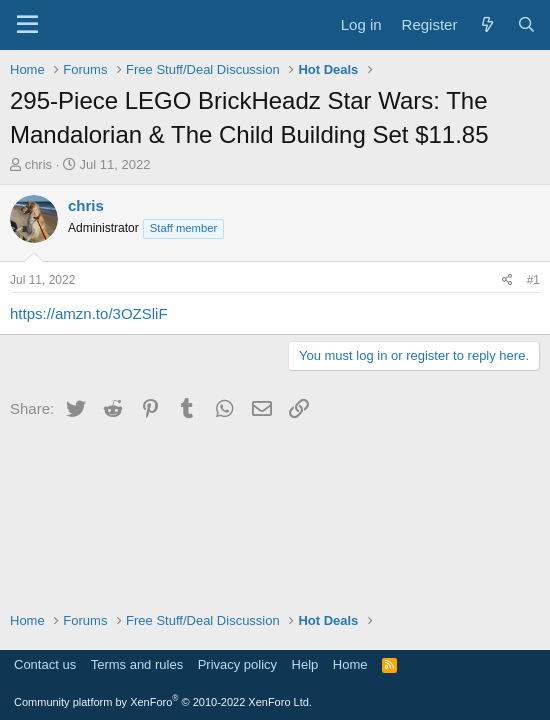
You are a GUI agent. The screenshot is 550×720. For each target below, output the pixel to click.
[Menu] (27, 25)
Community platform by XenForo (163, 702)
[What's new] (486, 24)
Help (305, 664)
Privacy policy (237, 664)
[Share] (507, 280)
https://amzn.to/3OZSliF (89, 313)
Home (350, 664)
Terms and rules (137, 664)
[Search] (526, 24)
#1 (533, 280)
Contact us (45, 664)
